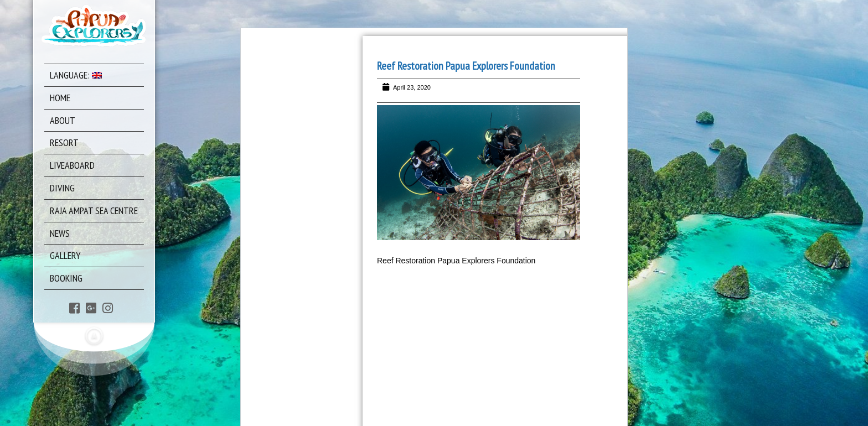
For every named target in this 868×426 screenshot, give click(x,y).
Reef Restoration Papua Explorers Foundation (466, 66)
